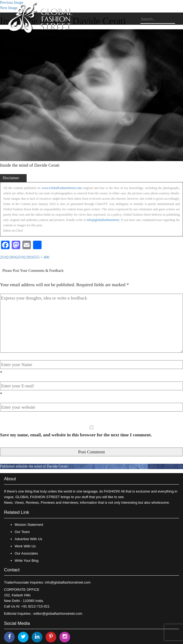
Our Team (22, 532)
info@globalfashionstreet (103, 220)
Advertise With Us (28, 539)
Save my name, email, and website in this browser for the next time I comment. (76, 435)
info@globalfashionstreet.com (68, 582)
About (10, 479)
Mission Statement (29, 525)
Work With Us (25, 546)
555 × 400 (42, 257)
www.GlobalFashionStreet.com (62, 188)
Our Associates (26, 553)
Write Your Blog (27, 561)
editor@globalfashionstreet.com (58, 614)
